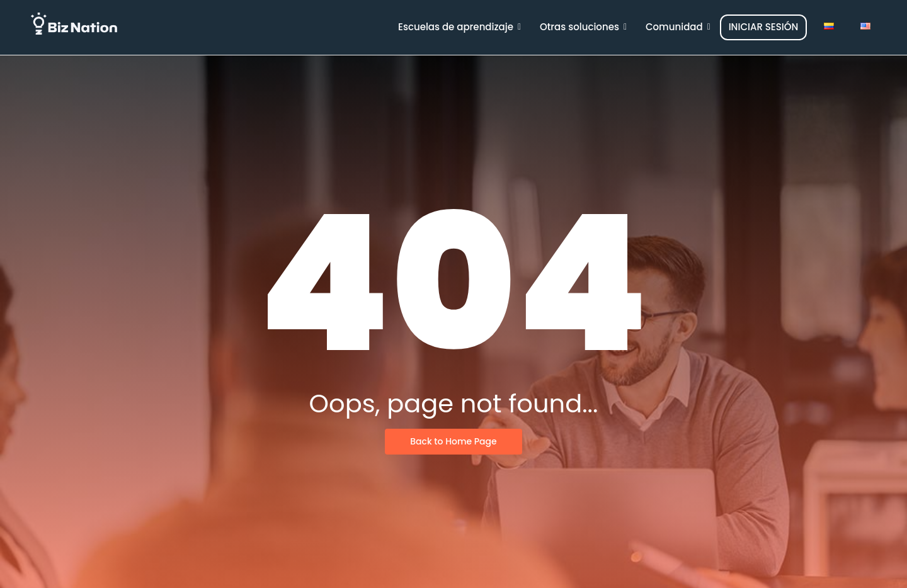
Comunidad (678, 27)
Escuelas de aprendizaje (459, 27)
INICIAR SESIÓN (764, 27)
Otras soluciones (583, 27)
